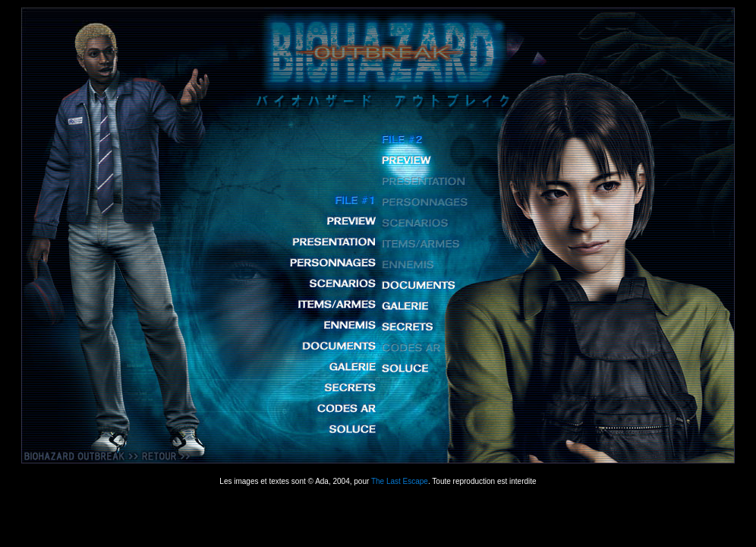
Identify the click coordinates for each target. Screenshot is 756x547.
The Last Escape (400, 481)
